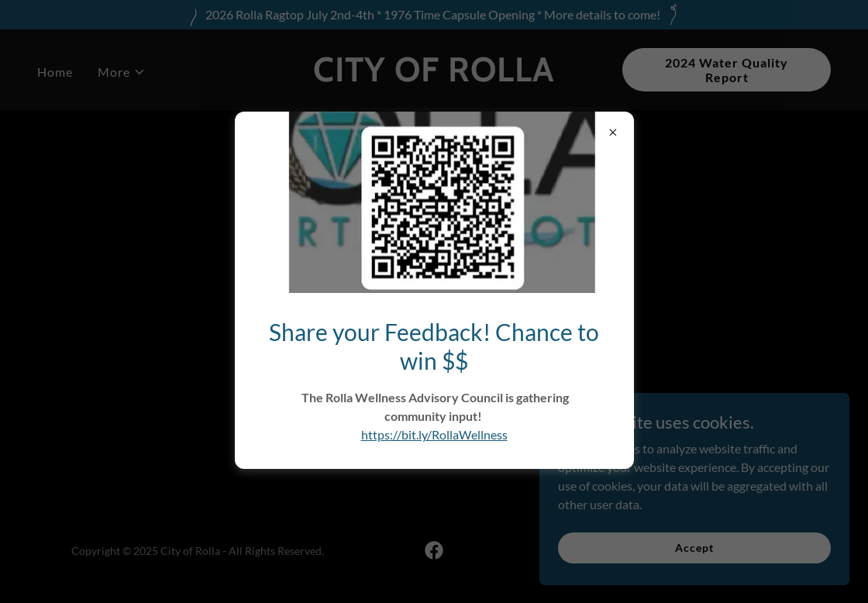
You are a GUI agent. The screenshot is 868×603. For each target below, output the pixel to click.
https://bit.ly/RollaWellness (434, 434)
